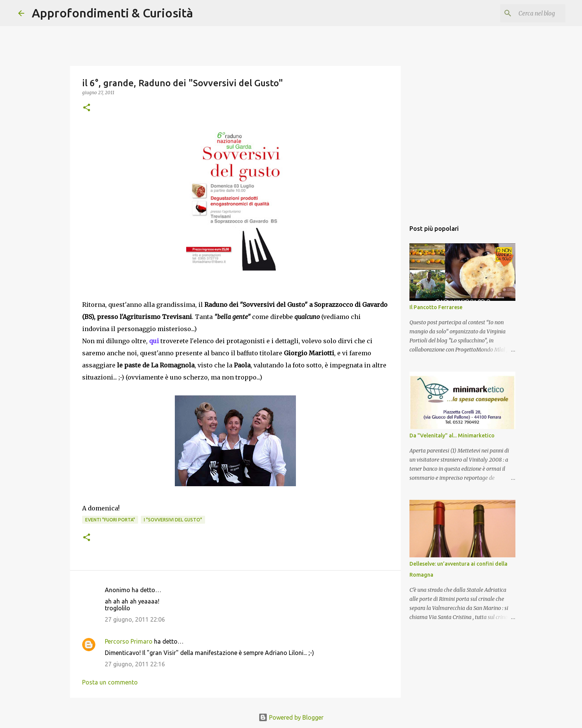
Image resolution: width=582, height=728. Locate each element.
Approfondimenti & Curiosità (112, 13)
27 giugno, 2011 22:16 (135, 664)
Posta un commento (110, 682)
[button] (87, 108)
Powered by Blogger (291, 717)
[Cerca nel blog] (526, 13)
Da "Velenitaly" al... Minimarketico (452, 436)
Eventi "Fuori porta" (110, 520)
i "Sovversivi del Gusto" (173, 520)
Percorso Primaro (129, 641)
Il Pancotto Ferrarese (436, 307)
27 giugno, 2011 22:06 (135, 619)
